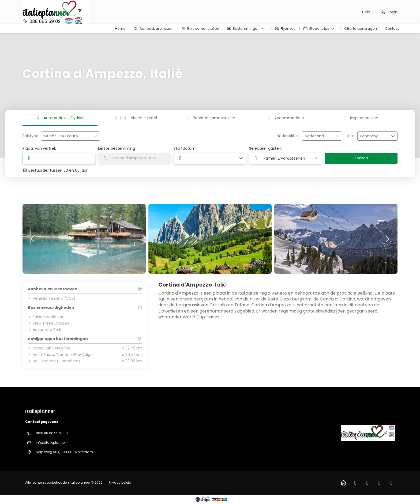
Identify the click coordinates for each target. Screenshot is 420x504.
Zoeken (361, 158)
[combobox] (318, 136)
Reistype (30, 136)
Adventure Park (44, 330)
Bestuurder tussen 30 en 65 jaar (55, 170)
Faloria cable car (46, 317)
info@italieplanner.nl (53, 443)
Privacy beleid (120, 482)
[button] (33, 239)
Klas (351, 136)
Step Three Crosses (48, 323)
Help (366, 12)
